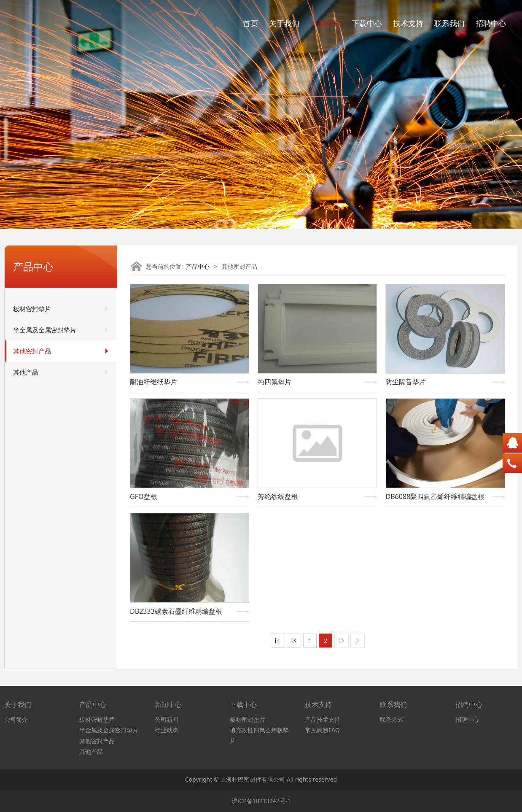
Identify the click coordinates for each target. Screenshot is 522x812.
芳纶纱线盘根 (278, 496)
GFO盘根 (144, 496)
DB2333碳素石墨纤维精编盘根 (176, 611)
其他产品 (26, 372)
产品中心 (326, 23)
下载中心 (367, 23)
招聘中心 (491, 23)
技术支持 (408, 23)
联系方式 (392, 719)
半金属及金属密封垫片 (45, 330)
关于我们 (284, 23)
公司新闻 (167, 719)
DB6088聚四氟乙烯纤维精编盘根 (435, 496)
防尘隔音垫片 (406, 382)
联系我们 (449, 23)
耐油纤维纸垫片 (153, 382)
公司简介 (16, 719)
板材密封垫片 (32, 309)
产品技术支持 (323, 719)
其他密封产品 (32, 351)
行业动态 (167, 730)
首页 (250, 23)
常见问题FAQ (322, 730)
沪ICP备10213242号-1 (261, 801)
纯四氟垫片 (274, 382)
